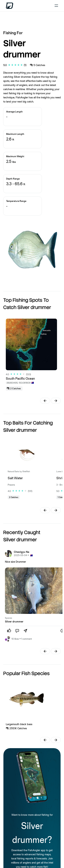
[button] (45, 401)
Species (9, 618)
